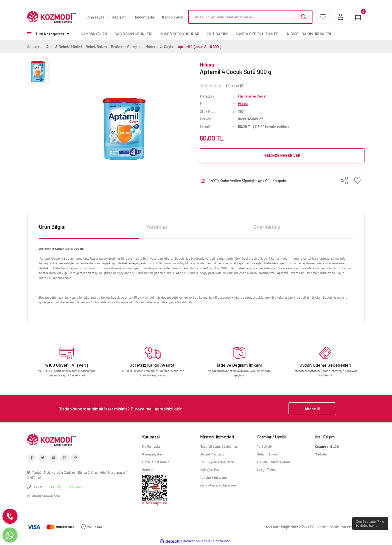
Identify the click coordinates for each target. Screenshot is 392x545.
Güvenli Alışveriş (212, 454)
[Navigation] (48, 34)
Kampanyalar (152, 454)
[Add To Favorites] (358, 180)
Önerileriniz (267, 227)
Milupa (207, 65)
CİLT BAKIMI (217, 34)
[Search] (250, 17)
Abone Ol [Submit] (312, 409)
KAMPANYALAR (94, 34)
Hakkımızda (144, 17)
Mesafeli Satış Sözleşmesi (219, 446)
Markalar (321, 454)
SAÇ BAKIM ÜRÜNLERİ (133, 34)
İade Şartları (209, 470)
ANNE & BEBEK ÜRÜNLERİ (257, 34)
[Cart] (358, 17)
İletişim (119, 17)
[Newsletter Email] (196, 409)
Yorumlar (157, 227)
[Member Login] (340, 17)
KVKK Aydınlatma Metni (217, 462)
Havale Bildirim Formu (273, 462)
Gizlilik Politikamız (156, 462)
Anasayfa (96, 17)
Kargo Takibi (173, 17)
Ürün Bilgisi (52, 227)
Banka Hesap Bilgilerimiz (218, 485)
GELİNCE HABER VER (282, 155)
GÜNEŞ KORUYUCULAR (179, 34)
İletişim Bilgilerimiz (213, 477)
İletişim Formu (268, 454)
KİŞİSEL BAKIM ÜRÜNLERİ (309, 34)
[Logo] (52, 17)
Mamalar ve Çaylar (252, 96)
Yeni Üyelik (265, 446)
